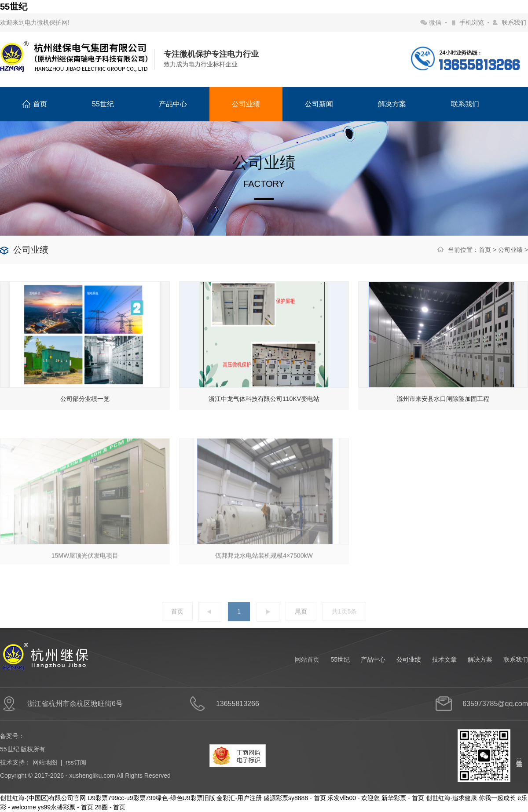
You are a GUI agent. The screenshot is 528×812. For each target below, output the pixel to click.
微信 (435, 22)
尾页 (301, 623)
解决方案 (392, 104)
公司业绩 (246, 104)
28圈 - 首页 (110, 807)
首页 (35, 104)
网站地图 (45, 762)
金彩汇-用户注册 (239, 798)
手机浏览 (472, 22)
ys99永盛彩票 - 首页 (66, 807)
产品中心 (173, 104)
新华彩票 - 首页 (403, 798)
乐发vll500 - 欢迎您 (354, 798)
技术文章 (444, 659)
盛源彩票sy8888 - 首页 (295, 798)
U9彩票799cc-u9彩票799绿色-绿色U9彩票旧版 (151, 798)
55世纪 (14, 7)
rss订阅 (76, 762)
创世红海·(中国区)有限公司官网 (43, 798)
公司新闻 (319, 104)
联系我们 (514, 22)
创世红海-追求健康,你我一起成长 (471, 798)
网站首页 (307, 659)
